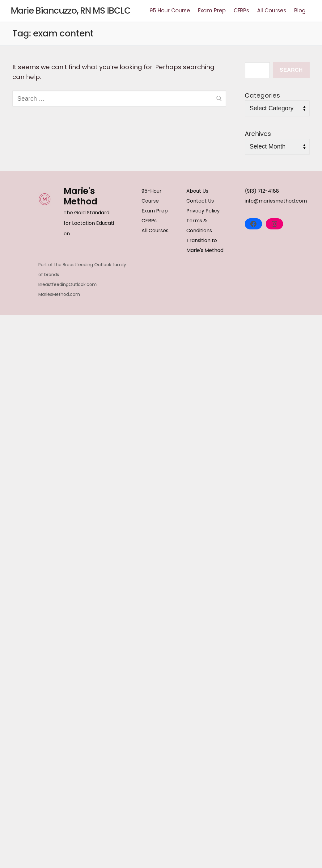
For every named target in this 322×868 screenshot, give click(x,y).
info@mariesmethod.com (276, 201)
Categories (262, 95)
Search (291, 70)
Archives (258, 134)
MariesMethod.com (59, 294)
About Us (197, 191)
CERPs (149, 221)
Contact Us (200, 201)
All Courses (155, 231)
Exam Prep (155, 211)
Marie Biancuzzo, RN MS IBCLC (71, 11)
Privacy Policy (203, 211)
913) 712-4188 (263, 191)
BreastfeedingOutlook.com (68, 284)
